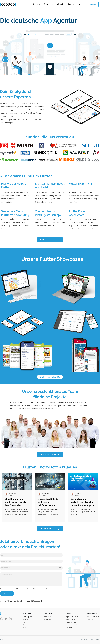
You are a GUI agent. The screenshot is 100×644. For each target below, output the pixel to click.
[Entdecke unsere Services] (50, 240)
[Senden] (7, 593)
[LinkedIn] (10, 619)
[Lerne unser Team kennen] (50, 454)
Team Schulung (70, 619)
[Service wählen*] (31, 568)
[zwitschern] (6, 619)
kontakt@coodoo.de (35, 601)
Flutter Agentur (28, 617)
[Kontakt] (93, 4)
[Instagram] (2, 619)
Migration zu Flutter (72, 617)
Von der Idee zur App (72, 625)
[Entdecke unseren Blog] (50, 528)
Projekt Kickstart (71, 622)
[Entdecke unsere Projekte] (50, 377)
